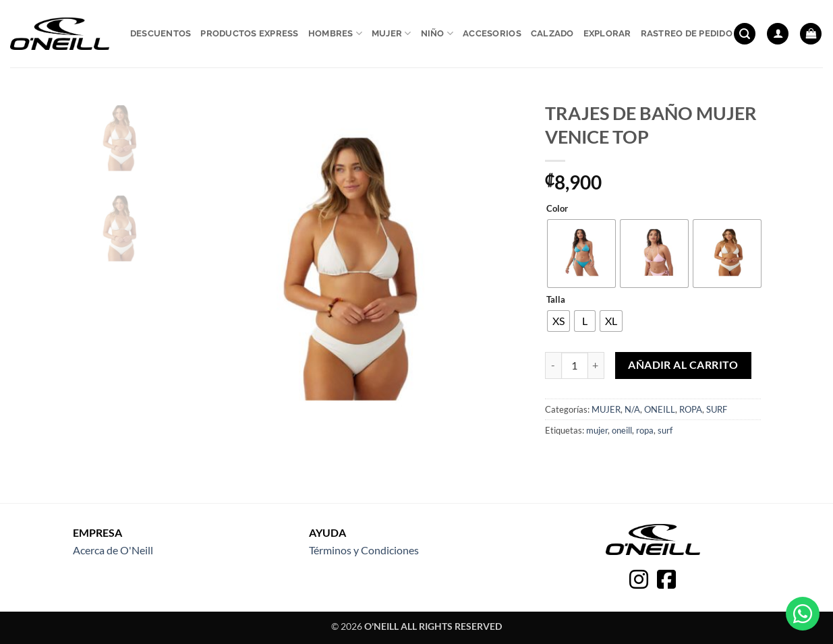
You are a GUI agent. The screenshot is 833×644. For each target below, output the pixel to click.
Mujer (392, 33)
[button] (745, 34)
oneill (622, 430)
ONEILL (660, 409)
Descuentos (161, 33)
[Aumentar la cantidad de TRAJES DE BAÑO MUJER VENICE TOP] (596, 365)
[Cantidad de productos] (575, 365)
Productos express (249, 33)
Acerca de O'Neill (113, 550)
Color (557, 209)
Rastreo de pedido (687, 33)
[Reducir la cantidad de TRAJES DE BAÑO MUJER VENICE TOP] (553, 365)
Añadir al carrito (683, 365)
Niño (437, 33)
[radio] (581, 254)
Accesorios (492, 33)
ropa (645, 430)
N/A (632, 409)
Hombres (335, 33)
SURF (717, 409)
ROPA (691, 409)
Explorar (607, 33)
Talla (556, 300)
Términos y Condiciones (364, 550)
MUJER (606, 409)
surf (665, 430)
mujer (597, 430)
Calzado (552, 33)
